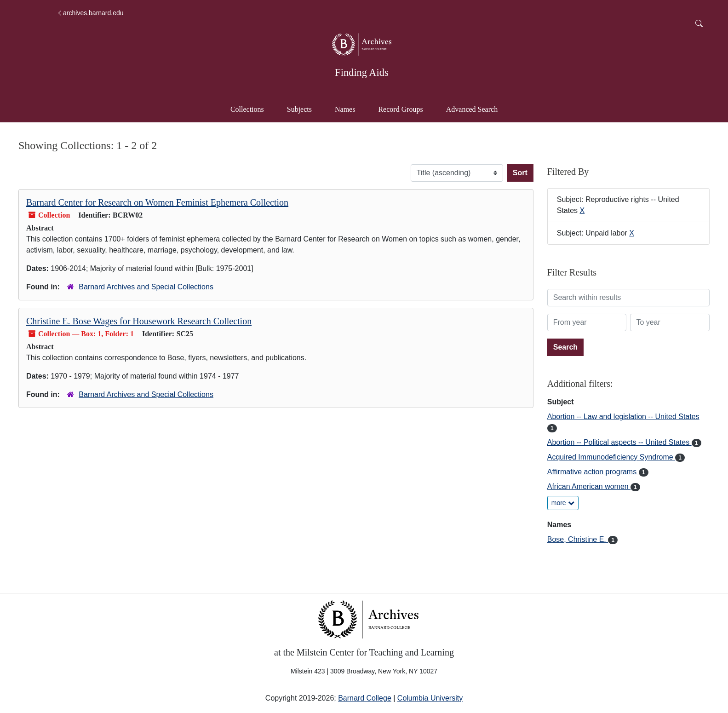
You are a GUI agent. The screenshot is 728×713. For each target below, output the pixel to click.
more (563, 503)
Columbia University (430, 698)
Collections (247, 109)
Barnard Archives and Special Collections (146, 287)
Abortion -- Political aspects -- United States (619, 442)
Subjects (299, 109)
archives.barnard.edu (90, 13)
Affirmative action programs (593, 472)
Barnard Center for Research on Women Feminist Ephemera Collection (157, 202)
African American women (589, 486)
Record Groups (400, 109)
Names (345, 109)
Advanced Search (476, 108)
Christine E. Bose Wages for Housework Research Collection (139, 321)
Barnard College (365, 698)
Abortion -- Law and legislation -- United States (623, 417)
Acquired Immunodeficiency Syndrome (611, 457)
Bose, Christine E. (578, 539)
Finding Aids (361, 72)
